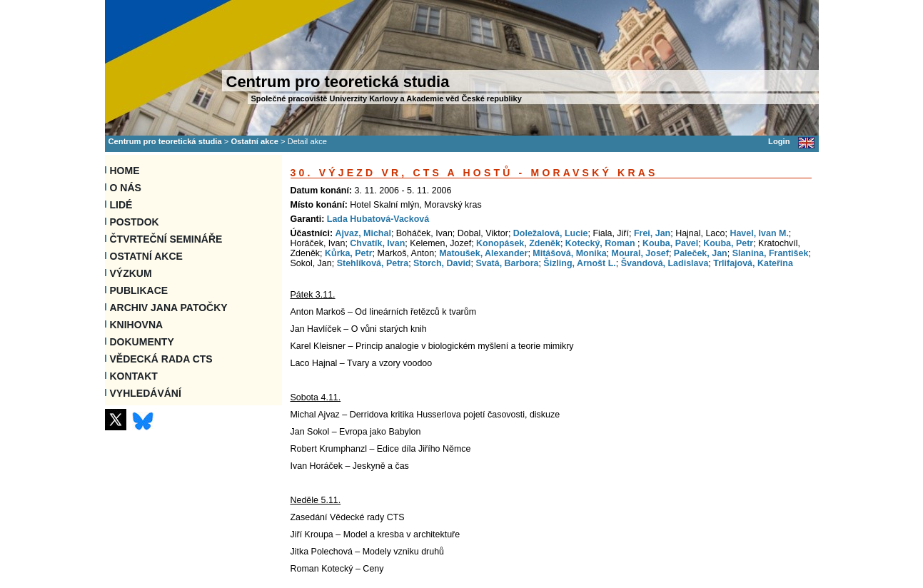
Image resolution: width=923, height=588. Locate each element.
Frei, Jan (652, 233)
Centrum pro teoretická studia (165, 141)
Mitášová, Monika (569, 253)
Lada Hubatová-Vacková (378, 219)
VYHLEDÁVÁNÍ (146, 393)
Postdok (135, 222)
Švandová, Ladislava (665, 263)
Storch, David (442, 263)
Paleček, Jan (701, 253)
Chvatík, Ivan (377, 243)
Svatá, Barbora (507, 263)
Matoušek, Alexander (483, 253)
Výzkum (131, 273)
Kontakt (134, 376)
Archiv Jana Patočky (169, 308)
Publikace (139, 290)
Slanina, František (771, 253)
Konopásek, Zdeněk (518, 243)
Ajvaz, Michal (363, 233)
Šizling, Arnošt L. (579, 263)
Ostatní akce (254, 141)
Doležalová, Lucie (551, 233)
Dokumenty (142, 342)
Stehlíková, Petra (373, 263)
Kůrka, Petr (349, 253)
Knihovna (137, 325)
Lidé (121, 205)
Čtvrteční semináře (166, 239)
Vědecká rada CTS (161, 359)
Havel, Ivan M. (759, 233)
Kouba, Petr (728, 243)
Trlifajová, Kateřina (753, 263)
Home (125, 171)
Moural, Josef (640, 253)
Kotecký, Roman (601, 243)
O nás (126, 188)
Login (779, 141)
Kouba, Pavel (670, 243)
